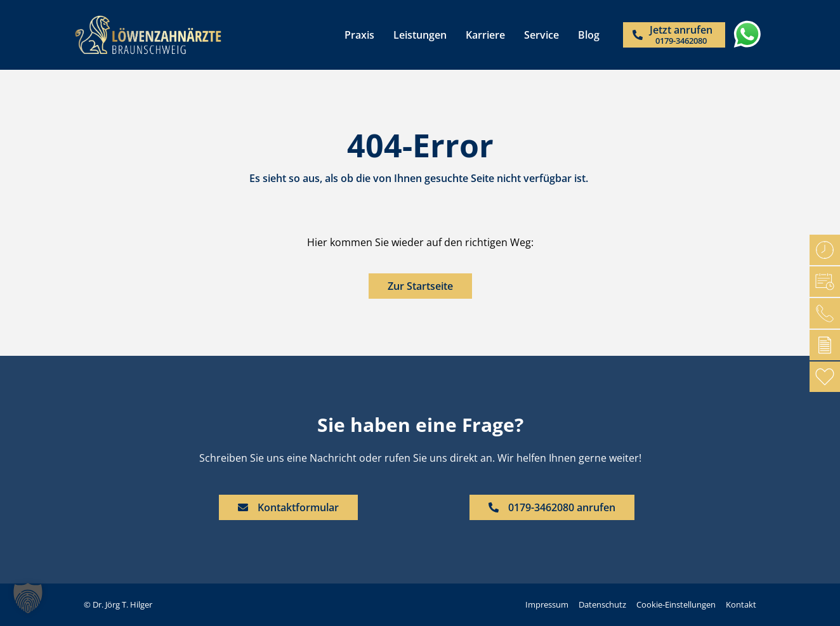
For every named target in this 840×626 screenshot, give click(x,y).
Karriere (485, 35)
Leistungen (420, 35)
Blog (589, 35)
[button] (28, 598)
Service (541, 35)
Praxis (359, 35)
